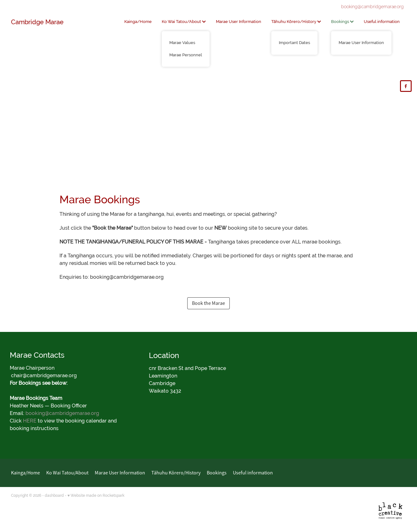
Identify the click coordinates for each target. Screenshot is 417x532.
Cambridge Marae (37, 22)
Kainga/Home (138, 22)
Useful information (382, 22)
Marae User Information (239, 22)
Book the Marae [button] (208, 303)
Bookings (342, 22)
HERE (30, 421)
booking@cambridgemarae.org (372, 7)
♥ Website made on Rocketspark (96, 496)
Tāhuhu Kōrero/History (296, 22)
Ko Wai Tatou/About (184, 22)
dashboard (54, 496)
